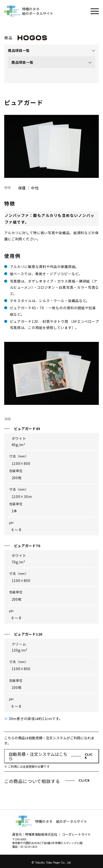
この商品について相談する (47, 781)
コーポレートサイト (76, 834)
